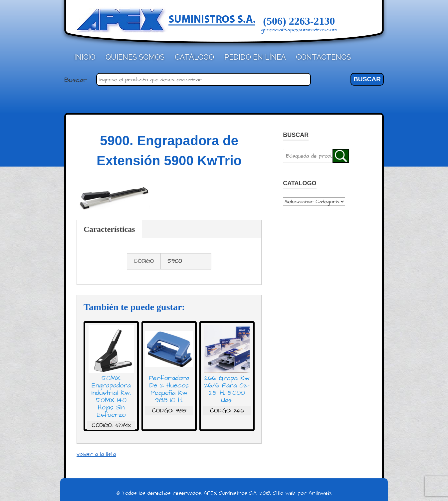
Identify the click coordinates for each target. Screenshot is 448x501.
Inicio (85, 57)
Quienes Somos (135, 57)
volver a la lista (96, 454)
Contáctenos (323, 57)
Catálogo (194, 57)
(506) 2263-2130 (299, 21)
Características (109, 229)
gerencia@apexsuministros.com (299, 30)
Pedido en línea (255, 57)
